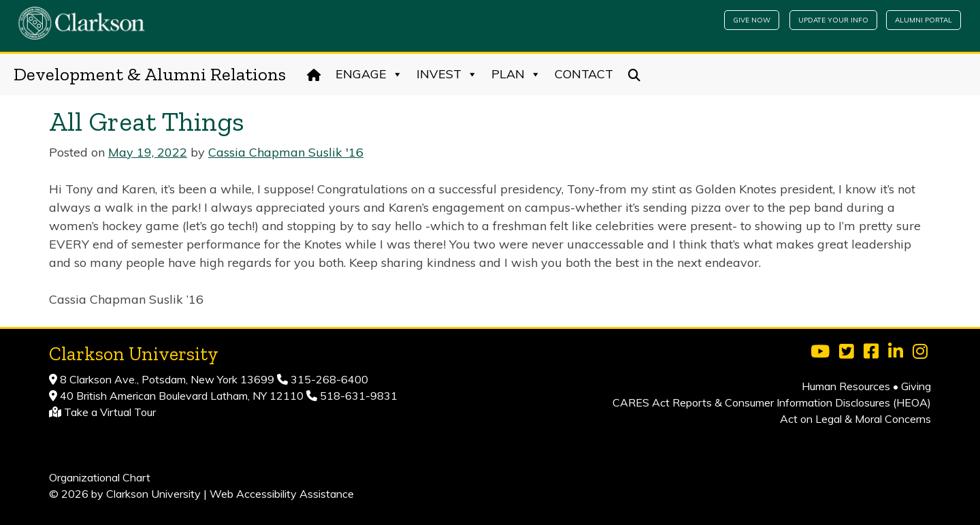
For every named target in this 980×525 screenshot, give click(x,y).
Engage (369, 74)
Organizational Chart (100, 477)
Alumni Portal (924, 20)
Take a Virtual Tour (110, 412)
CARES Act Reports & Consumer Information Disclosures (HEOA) (772, 402)
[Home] (314, 74)
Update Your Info (833, 20)
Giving (916, 386)
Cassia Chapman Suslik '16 (286, 152)
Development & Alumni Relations (150, 74)
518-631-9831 (357, 396)
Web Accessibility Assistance (282, 494)
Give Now (752, 20)
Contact (584, 74)
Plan (516, 74)
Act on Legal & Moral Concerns (855, 419)
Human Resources (846, 386)
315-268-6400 (328, 379)
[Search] (635, 74)
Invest (447, 74)
